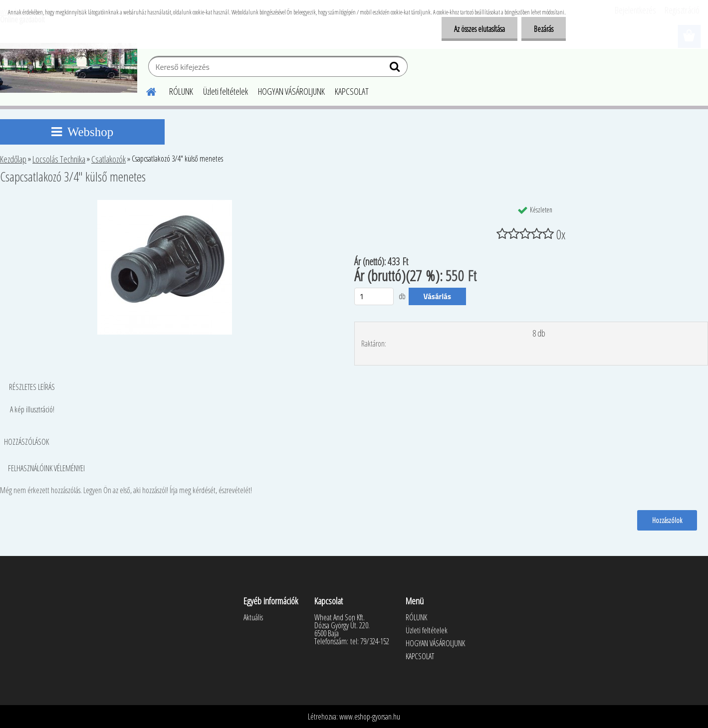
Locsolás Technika (59, 159)
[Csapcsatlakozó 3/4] (165, 204)
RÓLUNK (181, 91)
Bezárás (544, 29)
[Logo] (69, 68)
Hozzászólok (667, 520)
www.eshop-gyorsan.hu (370, 717)
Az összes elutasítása (479, 29)
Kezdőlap (13, 159)
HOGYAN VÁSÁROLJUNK (291, 91)
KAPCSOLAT (352, 91)
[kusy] (374, 296)
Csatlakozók (109, 159)
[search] (396, 69)
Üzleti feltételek (226, 91)
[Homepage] (145, 90)
